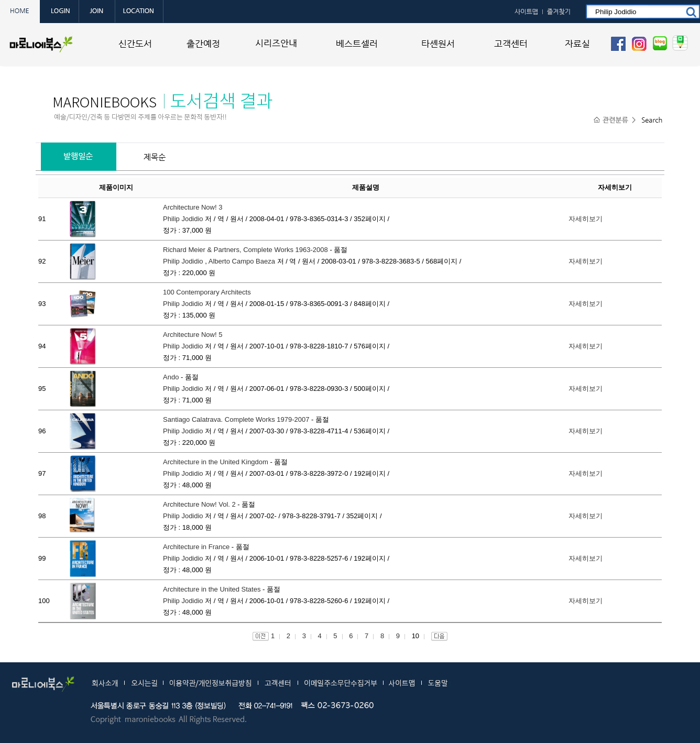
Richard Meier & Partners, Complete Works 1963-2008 (245, 250)
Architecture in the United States (212, 589)
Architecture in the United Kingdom (216, 462)
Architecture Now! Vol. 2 (199, 504)
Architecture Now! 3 (193, 207)
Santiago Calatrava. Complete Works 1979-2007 (236, 419)
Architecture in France (196, 547)
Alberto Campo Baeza (242, 261)
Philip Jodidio (183, 219)
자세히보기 (586, 219)
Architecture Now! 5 (193, 335)
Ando (171, 377)
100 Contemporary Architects (207, 292)
